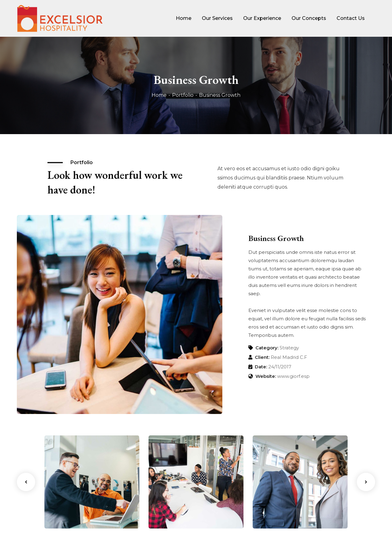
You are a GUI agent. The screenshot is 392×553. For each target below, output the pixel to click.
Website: (266, 376)
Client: (262, 357)
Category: (267, 348)
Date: (261, 367)
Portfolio (183, 95)
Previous (26, 482)
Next (366, 482)
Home (159, 95)
